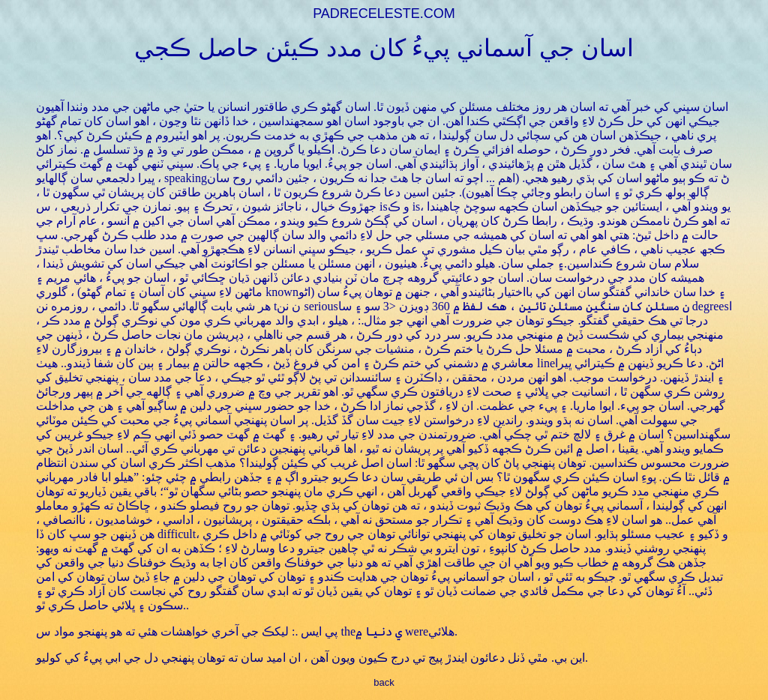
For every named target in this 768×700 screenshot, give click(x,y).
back (384, 682)
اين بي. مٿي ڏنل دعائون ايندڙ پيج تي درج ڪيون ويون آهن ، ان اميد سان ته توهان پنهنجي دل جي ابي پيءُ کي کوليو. (312, 658)
